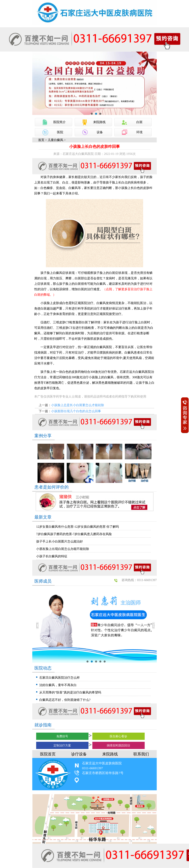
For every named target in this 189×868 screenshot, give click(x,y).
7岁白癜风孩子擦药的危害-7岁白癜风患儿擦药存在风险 (74, 534)
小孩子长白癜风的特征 (52, 556)
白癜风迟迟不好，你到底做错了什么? (65, 700)
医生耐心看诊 (118, 736)
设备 (100, 132)
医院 (60, 132)
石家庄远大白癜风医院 (135, 372)
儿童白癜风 (55, 140)
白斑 (139, 122)
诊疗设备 (79, 754)
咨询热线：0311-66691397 (139, 580)
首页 (41, 140)
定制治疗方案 (62, 745)
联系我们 (141, 754)
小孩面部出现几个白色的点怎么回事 (76, 411)
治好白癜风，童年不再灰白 (58, 685)
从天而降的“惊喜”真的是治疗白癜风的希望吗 (70, 692)
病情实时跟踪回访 (118, 745)
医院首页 (48, 754)
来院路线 (99, 122)
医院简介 (59, 122)
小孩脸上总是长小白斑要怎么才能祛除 (78, 405)
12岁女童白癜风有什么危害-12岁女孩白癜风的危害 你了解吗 (77, 527)
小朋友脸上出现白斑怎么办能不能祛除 (63, 549)
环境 (139, 132)
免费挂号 (62, 736)
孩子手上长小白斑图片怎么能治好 (59, 541)
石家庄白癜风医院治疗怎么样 (59, 678)
